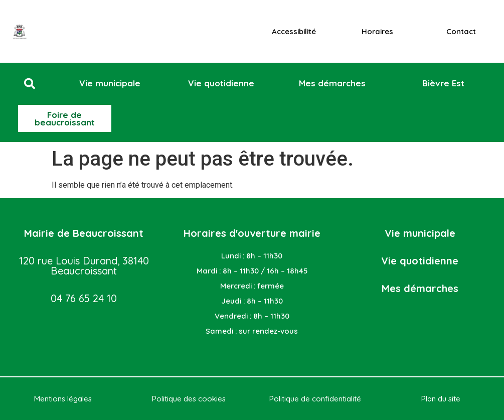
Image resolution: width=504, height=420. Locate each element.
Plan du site (441, 399)
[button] (30, 84)
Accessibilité (294, 31)
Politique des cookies (189, 399)
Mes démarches (420, 288)
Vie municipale (420, 233)
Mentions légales (63, 399)
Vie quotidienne (420, 261)
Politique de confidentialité (315, 399)
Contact (461, 31)
